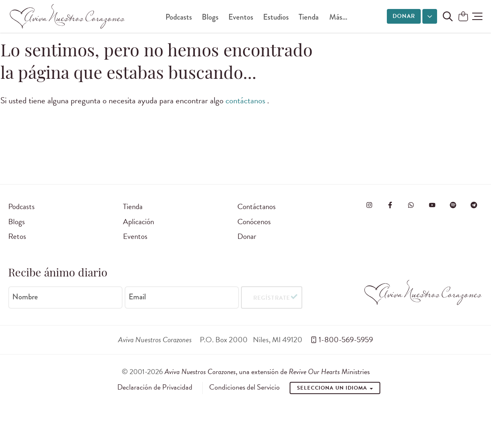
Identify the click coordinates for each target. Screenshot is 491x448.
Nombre (25, 297)
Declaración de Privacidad (155, 387)
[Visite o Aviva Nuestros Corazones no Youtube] (432, 205)
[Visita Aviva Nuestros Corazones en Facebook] (390, 205)
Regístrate (271, 298)
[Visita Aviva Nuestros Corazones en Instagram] (369, 205)
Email (137, 297)
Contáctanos (257, 206)
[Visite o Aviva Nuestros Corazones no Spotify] (453, 205)
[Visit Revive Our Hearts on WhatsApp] (411, 205)
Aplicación (138, 222)
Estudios (276, 17)
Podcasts (179, 17)
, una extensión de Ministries (267, 371)
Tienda (309, 17)
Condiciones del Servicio (244, 387)
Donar (404, 16)
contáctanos (246, 100)
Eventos (241, 17)
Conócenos (254, 222)
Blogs (210, 17)
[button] (477, 16)
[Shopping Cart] (463, 17)
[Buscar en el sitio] (448, 16)
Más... (338, 17)
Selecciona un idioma (335, 388)
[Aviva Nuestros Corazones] (68, 16)
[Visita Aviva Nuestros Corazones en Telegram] (474, 205)
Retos (17, 236)
